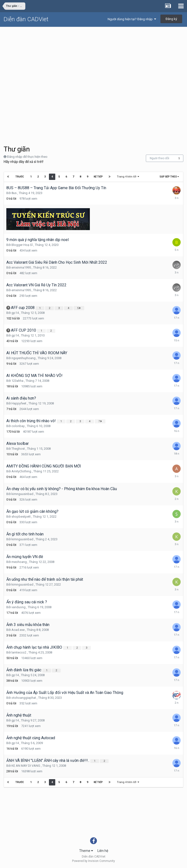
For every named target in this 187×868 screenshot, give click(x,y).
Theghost (18, 449)
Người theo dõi (159, 158)
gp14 (15, 313)
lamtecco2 (19, 652)
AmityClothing (21, 471)
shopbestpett (21, 517)
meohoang (19, 562)
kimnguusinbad (22, 494)
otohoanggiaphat (24, 698)
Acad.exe (18, 630)
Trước (20, 177)
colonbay (18, 426)
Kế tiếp (98, 177)
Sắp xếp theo (169, 177)
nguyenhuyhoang (23, 358)
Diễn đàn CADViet (26, 19)
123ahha (17, 381)
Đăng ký (171, 19)
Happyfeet (19, 403)
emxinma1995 (21, 267)
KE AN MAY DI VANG (26, 766)
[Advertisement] (93, 64)
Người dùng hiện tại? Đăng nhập (132, 19)
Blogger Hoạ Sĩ (22, 245)
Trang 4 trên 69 (128, 177)
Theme (86, 851)
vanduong (19, 607)
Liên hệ (103, 851)
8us (14, 193)
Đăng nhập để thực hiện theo (27, 157)
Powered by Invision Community (93, 861)
